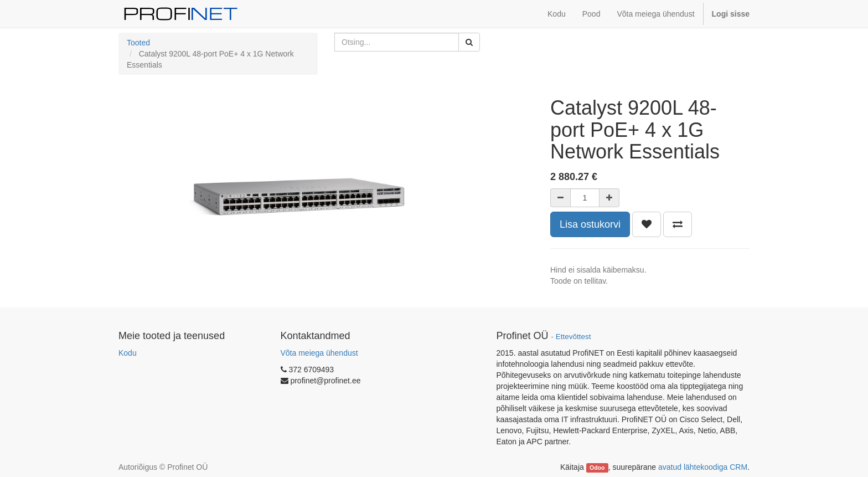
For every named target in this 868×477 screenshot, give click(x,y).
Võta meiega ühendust (319, 353)
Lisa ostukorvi (590, 224)
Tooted (138, 43)
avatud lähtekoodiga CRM (703, 467)
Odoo (597, 468)
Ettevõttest (573, 337)
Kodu (128, 353)
